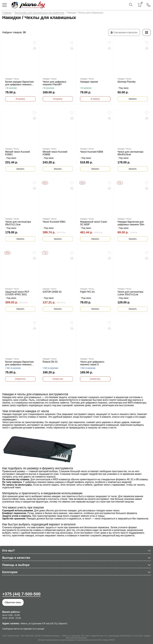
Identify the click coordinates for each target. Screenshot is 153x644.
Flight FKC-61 (87, 292)
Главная (7, 13)
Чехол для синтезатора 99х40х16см (130, 153)
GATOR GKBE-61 (52, 292)
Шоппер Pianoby (127, 82)
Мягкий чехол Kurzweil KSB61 (18, 153)
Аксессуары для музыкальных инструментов (39, 13)
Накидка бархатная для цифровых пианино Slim (131, 223)
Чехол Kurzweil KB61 (54, 222)
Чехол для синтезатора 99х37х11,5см (18, 223)
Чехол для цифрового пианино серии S (92, 363)
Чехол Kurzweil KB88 (92, 152)
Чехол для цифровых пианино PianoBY (55, 83)
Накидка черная (89, 82)
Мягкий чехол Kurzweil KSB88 (55, 153)
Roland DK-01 (50, 362)
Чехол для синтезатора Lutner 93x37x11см (130, 293)
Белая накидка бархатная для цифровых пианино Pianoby (19, 83)
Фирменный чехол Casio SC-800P (94, 223)
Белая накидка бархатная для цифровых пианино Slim (19, 363)
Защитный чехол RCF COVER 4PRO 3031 (17, 293)
